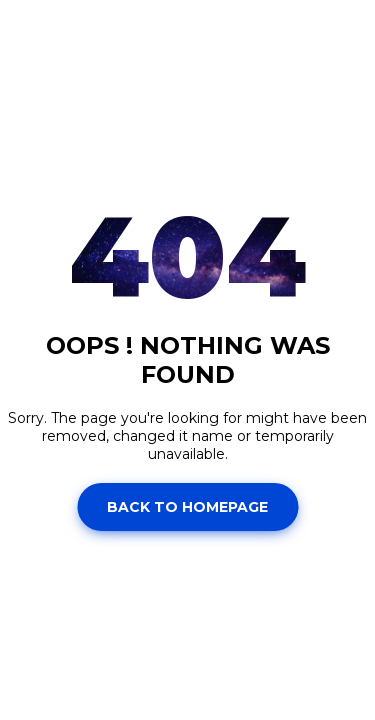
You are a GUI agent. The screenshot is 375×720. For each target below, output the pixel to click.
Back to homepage (187, 507)
